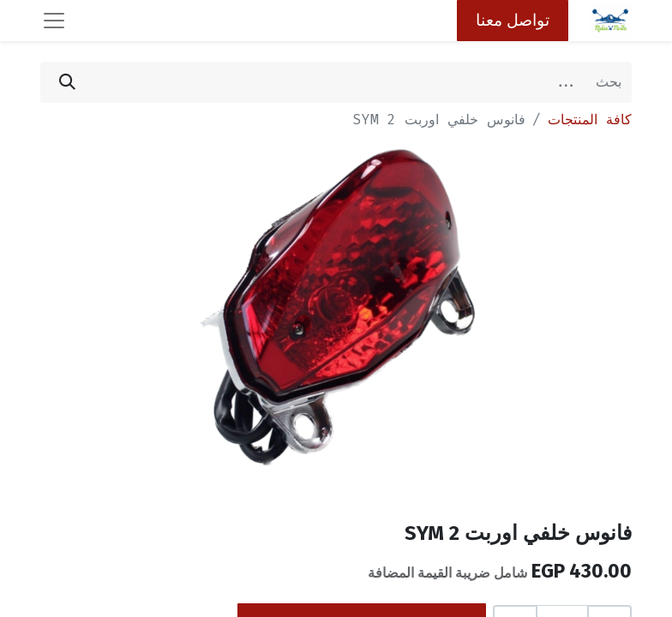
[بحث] (67, 82)
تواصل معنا (513, 20)
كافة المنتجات (590, 120)
